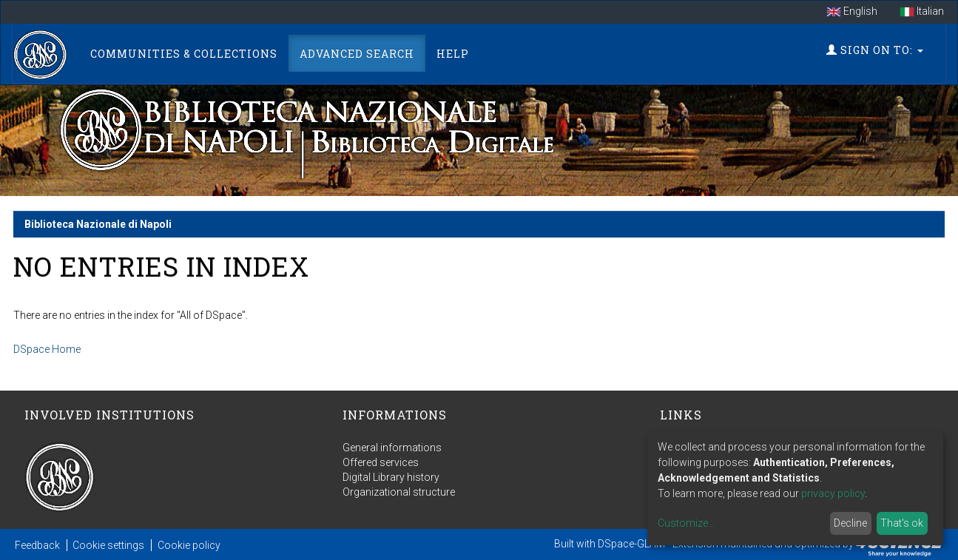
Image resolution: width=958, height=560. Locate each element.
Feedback (37, 545)
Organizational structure (399, 492)
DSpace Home (47, 349)
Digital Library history (391, 477)
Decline (850, 523)
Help (453, 54)
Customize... (686, 523)
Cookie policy (189, 545)
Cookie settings (108, 545)
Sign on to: (875, 50)
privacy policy (833, 493)
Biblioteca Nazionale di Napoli (98, 224)
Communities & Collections (184, 54)
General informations (392, 448)
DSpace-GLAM (631, 544)
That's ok (902, 523)
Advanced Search (357, 54)
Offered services (381, 462)
